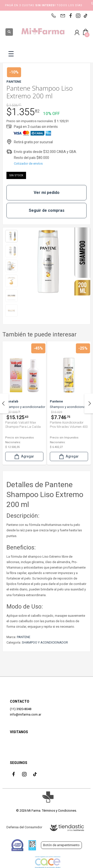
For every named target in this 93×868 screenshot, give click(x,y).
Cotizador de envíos (28, 163)
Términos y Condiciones (59, 811)
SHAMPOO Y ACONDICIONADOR (45, 642)
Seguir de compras (47, 210)
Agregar (24, 456)
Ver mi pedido (47, 193)
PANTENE (24, 637)
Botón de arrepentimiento (61, 845)
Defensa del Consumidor (24, 827)
